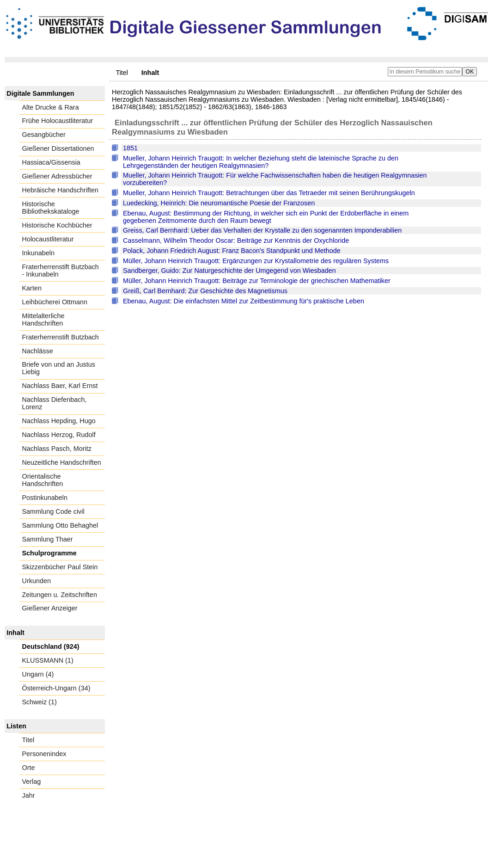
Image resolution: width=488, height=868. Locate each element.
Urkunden (37, 581)
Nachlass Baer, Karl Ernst (60, 386)
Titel (122, 73)
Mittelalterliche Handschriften (43, 320)
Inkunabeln (38, 253)
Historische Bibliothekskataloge (51, 208)
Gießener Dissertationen (58, 148)
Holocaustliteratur (48, 239)
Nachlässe (38, 351)
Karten (32, 288)
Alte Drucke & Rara (51, 107)
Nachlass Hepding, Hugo (59, 421)
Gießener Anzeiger (50, 608)
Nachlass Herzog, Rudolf (59, 435)
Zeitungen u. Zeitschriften (60, 595)
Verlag (32, 782)
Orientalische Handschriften (43, 480)
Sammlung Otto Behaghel (60, 525)
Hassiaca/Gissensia (51, 162)
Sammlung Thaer (48, 539)
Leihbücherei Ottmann (55, 302)
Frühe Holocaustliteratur (58, 121)
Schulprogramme (49, 553)
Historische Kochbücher (57, 225)
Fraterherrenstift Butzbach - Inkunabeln (61, 271)
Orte (29, 768)
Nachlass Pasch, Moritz (57, 449)
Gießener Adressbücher (57, 176)
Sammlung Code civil (53, 511)
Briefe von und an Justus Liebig (59, 368)
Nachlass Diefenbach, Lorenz (55, 403)
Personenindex (44, 754)
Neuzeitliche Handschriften (62, 462)
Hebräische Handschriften (61, 190)
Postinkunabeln (45, 498)
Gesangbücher (44, 135)
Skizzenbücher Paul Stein (60, 567)
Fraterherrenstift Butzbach (61, 337)
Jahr (29, 795)
